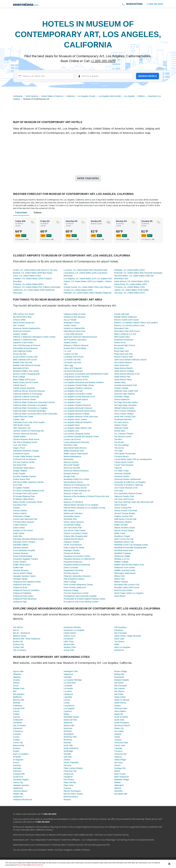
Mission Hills (69, 725)
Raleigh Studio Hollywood (125, 317)
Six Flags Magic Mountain (125, 405)
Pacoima (67, 765)
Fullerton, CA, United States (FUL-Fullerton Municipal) (37, 287)
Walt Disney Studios (123, 522)
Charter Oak (18, 647)
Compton (17, 734)
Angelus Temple (20, 334)
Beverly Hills (19, 700)
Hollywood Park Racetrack (25, 599)
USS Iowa (119, 491)
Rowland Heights (122, 680)
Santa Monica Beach (123, 368)
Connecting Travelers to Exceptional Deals (136, 840)
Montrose (68, 740)
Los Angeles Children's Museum (78, 388)
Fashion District (20, 513)
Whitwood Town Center (125, 567)
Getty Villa (17, 536)
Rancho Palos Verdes (73, 794)
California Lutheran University (26, 397)
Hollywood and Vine (22, 585)
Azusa (16, 686)
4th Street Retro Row (22, 317)
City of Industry (20, 650)
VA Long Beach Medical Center (128, 493)
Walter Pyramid (121, 525)
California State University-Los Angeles (30, 408)
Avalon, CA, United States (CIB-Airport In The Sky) (35, 270)
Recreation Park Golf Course (127, 331)
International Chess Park (74, 331)
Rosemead (119, 677)
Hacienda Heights (21, 780)
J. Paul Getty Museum (73, 334)
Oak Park (68, 757)
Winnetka (118, 791)
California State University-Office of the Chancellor (35, 414)
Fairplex (17, 508)
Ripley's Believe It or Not (125, 334)
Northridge (68, 751)
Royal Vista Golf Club (123, 354)
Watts (117, 644)
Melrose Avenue (71, 462)
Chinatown (18, 723)
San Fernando (121, 633)
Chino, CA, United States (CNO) (27, 276)
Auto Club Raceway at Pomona (27, 345)
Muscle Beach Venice (73, 482)
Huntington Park (71, 671)
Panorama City (70, 771)
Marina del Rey (70, 720)
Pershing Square (71, 573)
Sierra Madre (120, 711)
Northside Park (70, 519)
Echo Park (18, 485)
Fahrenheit (21, 212)
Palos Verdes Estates (73, 768)
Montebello (69, 734)
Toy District (119, 641)
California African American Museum (29, 391)
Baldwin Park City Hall (23, 362)
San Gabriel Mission (123, 362)
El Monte (17, 757)
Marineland (69, 459)
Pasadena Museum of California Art (79, 559)
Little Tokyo (69, 641)
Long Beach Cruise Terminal (76, 377)
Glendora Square (21, 548)
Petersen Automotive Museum (77, 576)
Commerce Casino (21, 454)
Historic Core (70, 636)
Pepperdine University (73, 570)
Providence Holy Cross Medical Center (81, 602)
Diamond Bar (19, 745)
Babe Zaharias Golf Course (25, 360)
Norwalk (67, 754)
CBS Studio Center (21, 425)
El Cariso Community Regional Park (29, 491)
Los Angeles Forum (72, 402)
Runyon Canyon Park (123, 357)
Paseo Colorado (71, 567)
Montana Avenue (71, 473)
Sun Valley (119, 731)
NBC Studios (69, 510)
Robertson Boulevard (124, 340)
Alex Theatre (19, 325)
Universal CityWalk (122, 473)
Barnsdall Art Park (21, 368)
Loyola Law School (72, 439)
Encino (16, 762)
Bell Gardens (19, 694)
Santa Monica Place (123, 379)
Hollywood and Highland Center (27, 582)
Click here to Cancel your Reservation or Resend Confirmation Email (43, 835)
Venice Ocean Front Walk (126, 510)
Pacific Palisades (71, 762)
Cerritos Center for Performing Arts (28, 431)
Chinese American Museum (25, 434)
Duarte (16, 751)
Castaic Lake (19, 419)
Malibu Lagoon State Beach (76, 454)
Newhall (67, 742)
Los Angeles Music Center (75, 419)
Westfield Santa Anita (124, 550)
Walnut (117, 771)
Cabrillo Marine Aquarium (24, 388)
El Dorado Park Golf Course (25, 493)
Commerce (18, 731)
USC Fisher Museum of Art (126, 488)
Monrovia (68, 728)
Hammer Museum (21, 570)
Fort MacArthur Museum (24, 522)
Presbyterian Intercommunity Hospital (80, 596)
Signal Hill (119, 714)
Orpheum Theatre (71, 542)
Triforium (118, 468)
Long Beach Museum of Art (76, 379)
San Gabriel (119, 688)
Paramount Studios (72, 553)
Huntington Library (72, 323)
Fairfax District (70, 633)
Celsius (38, 212)
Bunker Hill (18, 641)
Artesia (16, 683)
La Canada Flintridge (73, 680)
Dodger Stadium (20, 471)
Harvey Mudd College (23, 573)
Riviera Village (121, 671)
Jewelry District (70, 342)
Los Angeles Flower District (76, 399)
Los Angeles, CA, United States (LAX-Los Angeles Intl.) (88, 278)
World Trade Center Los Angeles (129, 593)
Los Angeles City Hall (73, 391)
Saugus (118, 705)
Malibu (66, 714)
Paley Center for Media (74, 548)
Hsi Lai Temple (70, 320)
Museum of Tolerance (73, 502)
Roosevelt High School (124, 345)
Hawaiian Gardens (21, 785)
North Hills (68, 745)
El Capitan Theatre (21, 488)
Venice (117, 765)
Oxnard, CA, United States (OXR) (78, 290)
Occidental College (72, 525)
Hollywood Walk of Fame (75, 314)
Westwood (119, 650)
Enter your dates (88, 178)
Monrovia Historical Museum (76, 471)
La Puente (68, 688)
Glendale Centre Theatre (24, 542)
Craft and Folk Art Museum (25, 459)
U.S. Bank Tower (122, 471)
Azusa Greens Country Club (25, 357)
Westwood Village (122, 556)
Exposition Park (20, 505)
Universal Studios (122, 476)
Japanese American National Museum (80, 337)
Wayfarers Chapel (122, 536)
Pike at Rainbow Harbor (74, 579)
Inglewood (68, 674)
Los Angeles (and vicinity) (110, 96)
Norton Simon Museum (74, 522)
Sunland (118, 734)
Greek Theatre (20, 562)
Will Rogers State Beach (125, 573)
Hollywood (18, 797)
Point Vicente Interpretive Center (78, 585)
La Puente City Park (72, 362)
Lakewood (68, 694)
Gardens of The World (23, 530)
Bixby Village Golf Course (24, 379)
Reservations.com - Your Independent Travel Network (37, 840)
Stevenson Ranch (122, 725)
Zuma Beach (120, 596)
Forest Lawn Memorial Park (25, 519)
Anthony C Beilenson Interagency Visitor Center (34, 337)
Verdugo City (120, 768)
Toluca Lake (120, 745)
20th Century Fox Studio (24, 314)
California (70, 96)
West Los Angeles (122, 647)
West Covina (120, 774)
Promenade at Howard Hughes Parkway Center (85, 599)
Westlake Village (122, 780)
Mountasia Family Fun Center (77, 479)
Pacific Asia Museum (73, 545)
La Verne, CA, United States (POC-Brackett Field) (85, 270)
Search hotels (148, 76)
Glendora (17, 771)
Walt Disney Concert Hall (125, 519)
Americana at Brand (22, 331)
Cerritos (17, 717)
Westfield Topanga (122, 553)
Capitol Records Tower (23, 417)
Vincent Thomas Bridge (125, 513)
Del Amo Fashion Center (24, 462)
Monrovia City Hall (72, 468)
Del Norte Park (20, 465)
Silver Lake (119, 639)
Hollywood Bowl (20, 587)
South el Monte (121, 717)
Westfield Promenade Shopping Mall (130, 548)
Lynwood (68, 711)
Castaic (16, 714)
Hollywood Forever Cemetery (26, 590)
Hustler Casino (70, 325)
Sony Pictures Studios (124, 414)
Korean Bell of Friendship (75, 348)
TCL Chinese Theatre (124, 434)
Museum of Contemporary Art (77, 485)
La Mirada (68, 686)
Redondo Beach (71, 797)
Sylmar (117, 737)
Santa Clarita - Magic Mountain (128, 636)
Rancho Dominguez (72, 791)
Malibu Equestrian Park (74, 451)
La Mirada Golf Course (74, 357)
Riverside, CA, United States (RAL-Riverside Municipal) (138, 273)
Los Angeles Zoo (71, 431)
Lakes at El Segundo (73, 368)
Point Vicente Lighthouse (75, 587)
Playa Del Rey (70, 782)
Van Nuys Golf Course (124, 499)
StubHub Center (121, 428)
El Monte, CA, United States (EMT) (28, 284)
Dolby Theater (19, 473)
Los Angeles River (72, 425)
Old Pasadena (120, 627)
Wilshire (141, 96)
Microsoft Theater (72, 465)
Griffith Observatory (22, 565)
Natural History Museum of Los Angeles (81, 505)
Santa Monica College (124, 371)
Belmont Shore (20, 636)
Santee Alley (120, 382)
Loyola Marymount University (76, 442)
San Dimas (119, 683)
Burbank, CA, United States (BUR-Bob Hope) (33, 273)
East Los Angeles (21, 754)
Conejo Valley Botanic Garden (27, 456)
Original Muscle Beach (74, 539)
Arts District (18, 627)
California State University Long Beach (30, 405)
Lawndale (68, 697)
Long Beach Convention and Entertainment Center (86, 374)
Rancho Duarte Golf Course (126, 320)
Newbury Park (70, 647)
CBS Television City (22, 428)
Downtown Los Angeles (74, 630)
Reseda (67, 799)
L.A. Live (67, 351)
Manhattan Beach (71, 717)
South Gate (119, 720)
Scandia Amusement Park (126, 385)
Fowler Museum (20, 525)
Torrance (118, 751)
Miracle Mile (69, 644)
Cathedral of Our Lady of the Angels (29, 422)
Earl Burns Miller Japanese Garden (28, 482)
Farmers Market (20, 510)
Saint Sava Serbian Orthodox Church (131, 360)
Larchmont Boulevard (73, 371)
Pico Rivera (69, 780)
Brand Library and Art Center (26, 382)
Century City (18, 644)
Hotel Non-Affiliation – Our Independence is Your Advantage (89, 840)
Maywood (68, 723)
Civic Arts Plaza (20, 445)
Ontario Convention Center (76, 533)
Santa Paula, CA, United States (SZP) (131, 284)
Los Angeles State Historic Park (78, 428)
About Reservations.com (24, 845)
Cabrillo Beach (20, 385)
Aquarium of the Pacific (23, 342)
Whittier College (121, 562)
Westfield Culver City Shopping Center (131, 545)
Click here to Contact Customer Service (111, 835)
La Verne (68, 691)
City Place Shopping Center (25, 442)
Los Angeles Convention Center (78, 394)
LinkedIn (77, 850)
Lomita (67, 703)
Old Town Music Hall (73, 528)
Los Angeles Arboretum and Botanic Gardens (84, 382)
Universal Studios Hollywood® (128, 479)
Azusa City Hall (20, 354)
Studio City (119, 728)
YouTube (58, 850)
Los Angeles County (86, 96)
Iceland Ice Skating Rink (74, 328)
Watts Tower (120, 533)
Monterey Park (70, 737)
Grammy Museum (21, 553)
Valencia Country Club (124, 496)
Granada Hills (19, 774)
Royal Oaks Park (121, 351)
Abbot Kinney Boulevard (24, 323)
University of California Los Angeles (130, 482)
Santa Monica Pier (122, 377)
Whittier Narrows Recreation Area (129, 565)
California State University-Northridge (29, 411)
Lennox (67, 700)
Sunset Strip (120, 431)
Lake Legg (68, 365)
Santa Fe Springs (122, 700)
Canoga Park (19, 708)
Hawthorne (18, 788)
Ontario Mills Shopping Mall (75, 536)
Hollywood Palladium (22, 593)
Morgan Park (69, 476)
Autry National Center (23, 351)
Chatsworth (18, 720)
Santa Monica (120, 703)
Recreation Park (121, 328)
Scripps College (121, 388)
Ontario (67, 760)
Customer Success (75, 845)
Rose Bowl (119, 348)
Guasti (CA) (18, 777)
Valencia (118, 757)
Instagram (68, 850)
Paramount (68, 774)
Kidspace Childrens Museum (76, 345)
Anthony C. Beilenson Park (25, 340)
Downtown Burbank (72, 627)
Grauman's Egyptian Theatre (26, 559)
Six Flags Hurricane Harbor (126, 402)
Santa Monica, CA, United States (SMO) (132, 281)
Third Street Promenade (125, 454)
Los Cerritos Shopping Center (77, 434)
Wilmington (119, 785)
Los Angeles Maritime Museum (77, 405)
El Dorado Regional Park (24, 496)
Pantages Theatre (72, 550)
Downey (17, 748)
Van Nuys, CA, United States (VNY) (130, 293)
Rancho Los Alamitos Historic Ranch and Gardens (136, 323)
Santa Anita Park (122, 365)
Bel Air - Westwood (22, 633)
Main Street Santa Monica (75, 448)
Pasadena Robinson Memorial (77, 565)
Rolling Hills (119, 674)
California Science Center (25, 399)
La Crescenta (70, 683)
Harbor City (18, 782)
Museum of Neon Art (73, 493)
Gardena (17, 765)
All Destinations (43, 845)
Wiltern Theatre (121, 582)
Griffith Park (18, 567)
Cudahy (16, 740)
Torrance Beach (122, 456)
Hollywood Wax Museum (74, 317)
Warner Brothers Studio (125, 528)
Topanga (118, 748)
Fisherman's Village (21, 516)
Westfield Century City (124, 542)
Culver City (18, 742)
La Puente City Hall (72, 360)
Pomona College (71, 590)
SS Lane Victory (121, 422)
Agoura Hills (18, 671)
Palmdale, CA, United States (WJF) (129, 270)
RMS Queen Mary (122, 337)
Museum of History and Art (75, 488)
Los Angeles (129, 96)
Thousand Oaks (121, 742)
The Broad (119, 442)
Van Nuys (118, 762)
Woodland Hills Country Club (127, 585)
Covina (16, 737)
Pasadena (119, 630)
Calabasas (18, 705)
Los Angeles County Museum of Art (79, 397)
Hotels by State (59, 845)
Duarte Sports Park (21, 479)
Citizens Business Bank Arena (26, 439)
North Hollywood (71, 748)
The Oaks (118, 451)
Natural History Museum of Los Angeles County (84, 508)
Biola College (19, 377)
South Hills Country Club (125, 417)
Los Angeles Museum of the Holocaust (81, 417)
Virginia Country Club (123, 516)
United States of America (52, 96)
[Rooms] (105, 76)
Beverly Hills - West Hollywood (27, 639)
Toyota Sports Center (124, 462)
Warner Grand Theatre (124, 530)
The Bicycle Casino (123, 436)
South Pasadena (122, 723)
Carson (16, 711)
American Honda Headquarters (27, 328)
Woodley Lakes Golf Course (127, 587)
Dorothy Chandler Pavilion (25, 476)
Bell (15, 691)
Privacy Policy (22, 865)
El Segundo (18, 760)
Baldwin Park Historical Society (27, 365)
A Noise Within (19, 320)
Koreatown (68, 639)
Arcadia (16, 680)
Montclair (68, 731)
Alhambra (17, 674)
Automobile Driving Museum (25, 348)
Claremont (18, 728)
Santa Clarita (120, 697)
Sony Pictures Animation (125, 411)
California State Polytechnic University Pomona (34, 402)
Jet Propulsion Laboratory (75, 340)
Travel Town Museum (124, 465)
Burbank (17, 703)
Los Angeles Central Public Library (79, 385)
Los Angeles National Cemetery (78, 422)
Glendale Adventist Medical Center (28, 539)
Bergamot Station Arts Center (26, 371)
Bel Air (16, 630)
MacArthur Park (70, 445)
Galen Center (19, 528)
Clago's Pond (19, 448)
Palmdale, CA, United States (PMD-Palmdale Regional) (88, 293)
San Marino (119, 691)
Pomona (67, 788)
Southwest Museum (123, 419)
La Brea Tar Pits (71, 354)
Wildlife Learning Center (125, 570)
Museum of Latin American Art (77, 491)
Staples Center (121, 425)
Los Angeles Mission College (77, 414)
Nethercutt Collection (73, 513)
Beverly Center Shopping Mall (26, 374)
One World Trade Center (75, 530)
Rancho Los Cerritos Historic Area (129, 325)
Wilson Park (119, 576)
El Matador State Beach (24, 499)
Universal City (120, 754)
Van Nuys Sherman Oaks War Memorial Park (134, 502)
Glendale (17, 768)
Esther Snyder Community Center (28, 502)
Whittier (118, 782)
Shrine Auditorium (122, 399)
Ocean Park (69, 650)
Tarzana (118, 740)
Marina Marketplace (72, 456)
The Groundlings (122, 445)
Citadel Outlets (20, 436)
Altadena (17, 677)
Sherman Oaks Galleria (124, 394)
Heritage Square (20, 579)
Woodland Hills (121, 794)
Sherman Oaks (121, 708)
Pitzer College (70, 582)
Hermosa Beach (20, 791)
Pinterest (86, 850)
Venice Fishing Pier (123, 508)
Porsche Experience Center (76, 593)
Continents (18, 96)
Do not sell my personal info (97, 845)
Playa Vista (68, 785)
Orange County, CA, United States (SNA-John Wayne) (87, 287)
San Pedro (119, 694)
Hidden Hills (18, 794)
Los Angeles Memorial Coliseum (78, 408)
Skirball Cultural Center (124, 408)
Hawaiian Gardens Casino (24, 576)
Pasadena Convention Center (77, 556)
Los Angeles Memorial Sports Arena (80, 411)
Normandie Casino (72, 516)
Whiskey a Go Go (122, 559)
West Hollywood (121, 777)
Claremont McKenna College (26, 451)
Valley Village (120, 760)
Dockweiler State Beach (24, 468)
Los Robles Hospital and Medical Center (81, 436)
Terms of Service (37, 865)
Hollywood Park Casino (23, 596)
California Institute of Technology (28, 394)
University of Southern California (129, 485)
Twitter (50, 850)
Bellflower (17, 697)
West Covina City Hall (124, 539)
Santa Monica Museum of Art (127, 374)
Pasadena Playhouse (73, 562)
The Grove (119, 448)
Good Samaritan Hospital (24, 550)
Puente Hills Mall (122, 314)
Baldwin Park (19, 688)
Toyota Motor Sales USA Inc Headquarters (133, 459)
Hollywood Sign (20, 602)
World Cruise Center (123, 590)
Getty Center (19, 533)
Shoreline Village (122, 397)
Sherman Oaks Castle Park (126, 391)
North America (32, 96)
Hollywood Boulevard (23, 799)
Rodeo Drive (120, 342)
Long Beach (69, 705)
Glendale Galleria (21, 545)
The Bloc (118, 439)
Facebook (42, 850)
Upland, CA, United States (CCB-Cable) (131, 290)
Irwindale (68, 677)
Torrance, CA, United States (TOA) (130, 287)
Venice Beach (121, 505)
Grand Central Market (23, 556)
